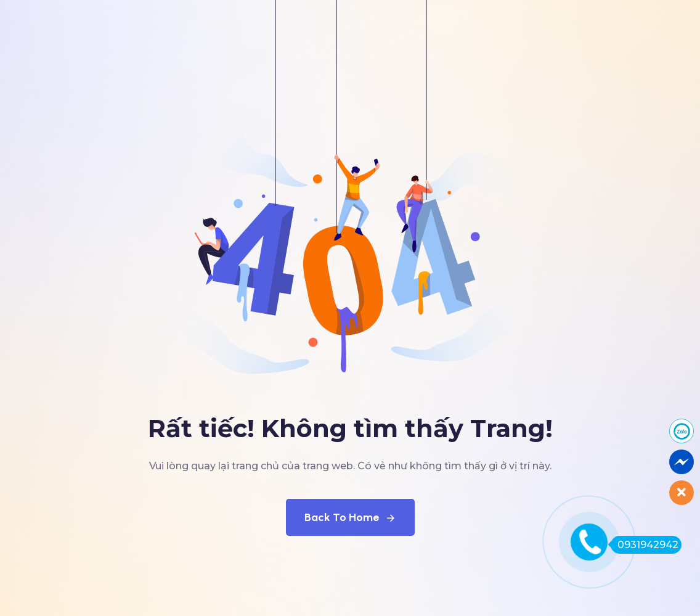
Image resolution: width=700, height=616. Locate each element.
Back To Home (350, 517)
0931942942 (645, 545)
